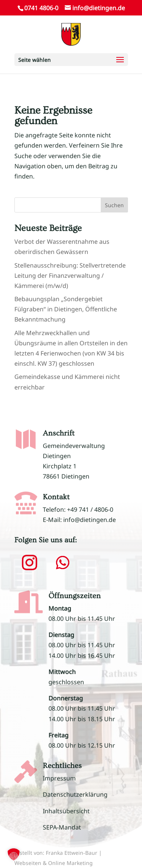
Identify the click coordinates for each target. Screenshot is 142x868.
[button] (71, 60)
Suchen (114, 205)
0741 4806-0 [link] (41, 8)
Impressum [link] (59, 778)
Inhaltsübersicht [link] (66, 811)
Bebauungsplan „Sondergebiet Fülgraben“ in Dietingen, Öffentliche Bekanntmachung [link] (66, 309)
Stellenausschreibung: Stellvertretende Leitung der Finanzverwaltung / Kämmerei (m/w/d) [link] (70, 275)
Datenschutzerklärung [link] (75, 794)
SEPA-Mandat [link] (62, 827)
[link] (71, 34)
